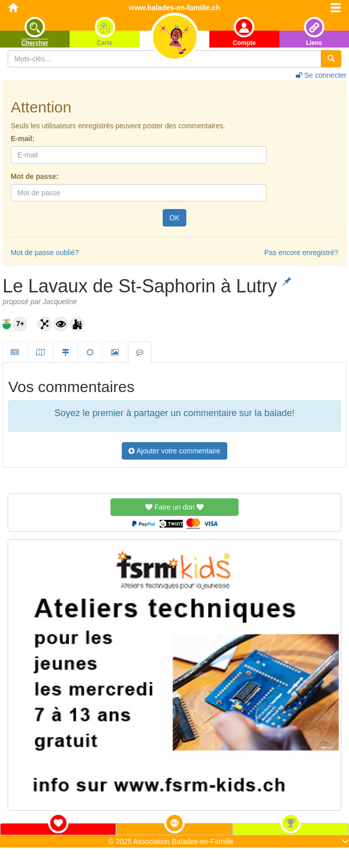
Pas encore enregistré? (301, 253)
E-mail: (23, 139)
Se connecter (321, 75)
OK (174, 218)
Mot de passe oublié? (45, 253)
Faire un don (174, 507)
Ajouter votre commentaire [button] (174, 451)
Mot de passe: (35, 176)
